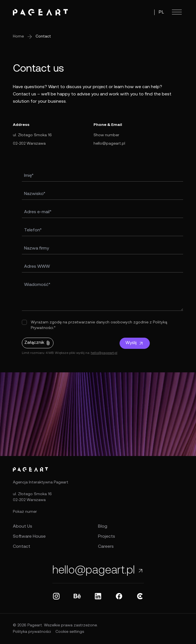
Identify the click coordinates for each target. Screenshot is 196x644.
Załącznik (38, 343)
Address (21, 125)
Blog (103, 527)
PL (161, 12)
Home (18, 37)
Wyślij (135, 344)
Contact (43, 37)
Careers (106, 547)
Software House (29, 537)
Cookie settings (70, 632)
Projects (107, 537)
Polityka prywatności (32, 632)
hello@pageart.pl (109, 144)
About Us (23, 527)
